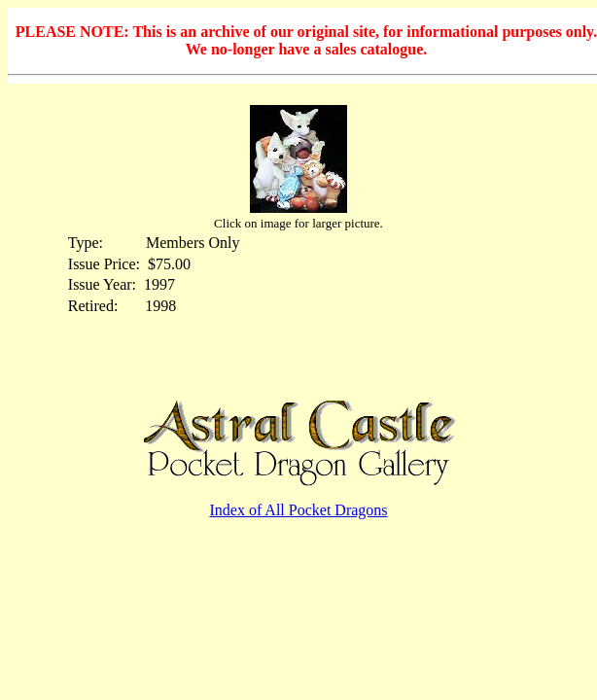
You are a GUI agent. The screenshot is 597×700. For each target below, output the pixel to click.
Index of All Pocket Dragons (298, 510)
